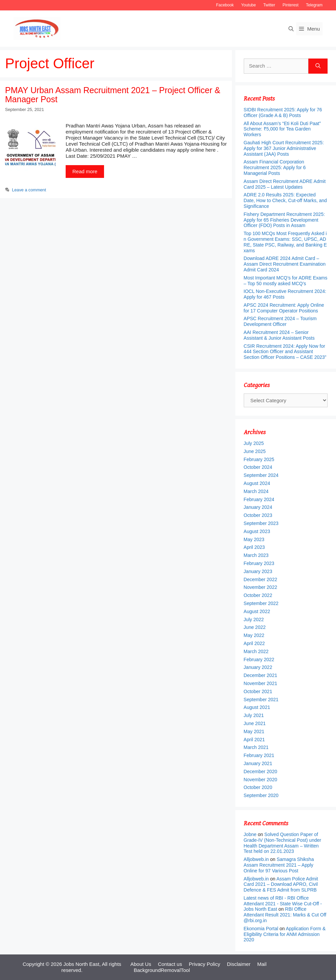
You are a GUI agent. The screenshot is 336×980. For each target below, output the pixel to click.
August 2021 (257, 707)
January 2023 (258, 571)
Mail (262, 964)
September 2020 (261, 795)
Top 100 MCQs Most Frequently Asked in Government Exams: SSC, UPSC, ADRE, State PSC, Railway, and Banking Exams (285, 242)
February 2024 (259, 499)
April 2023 (254, 547)
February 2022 (259, 659)
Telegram (314, 5)
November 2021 (261, 683)
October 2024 (258, 467)
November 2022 (261, 587)
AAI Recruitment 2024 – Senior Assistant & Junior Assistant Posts (279, 335)
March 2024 (256, 491)
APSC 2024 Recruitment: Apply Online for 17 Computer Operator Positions (284, 308)
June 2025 (255, 451)
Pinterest (290, 5)
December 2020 (261, 771)
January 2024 (258, 507)
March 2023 (256, 555)
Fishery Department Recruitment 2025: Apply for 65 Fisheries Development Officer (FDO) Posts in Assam (284, 220)
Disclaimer (239, 964)
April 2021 (254, 740)
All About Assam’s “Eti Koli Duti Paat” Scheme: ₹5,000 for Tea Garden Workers (282, 129)
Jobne (250, 834)
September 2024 (261, 475)
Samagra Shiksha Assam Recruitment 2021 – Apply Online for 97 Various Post (279, 865)
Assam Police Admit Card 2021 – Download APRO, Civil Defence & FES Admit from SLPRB (281, 884)
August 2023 (257, 531)
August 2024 (257, 483)
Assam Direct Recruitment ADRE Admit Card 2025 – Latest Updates (285, 184)
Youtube (248, 5)
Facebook (225, 5)
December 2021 (261, 675)
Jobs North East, (82, 964)
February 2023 (259, 563)
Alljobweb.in (256, 859)
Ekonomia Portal (261, 929)
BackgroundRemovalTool (162, 970)
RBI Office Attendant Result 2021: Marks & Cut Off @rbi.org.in (285, 915)
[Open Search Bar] (291, 29)
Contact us (170, 964)
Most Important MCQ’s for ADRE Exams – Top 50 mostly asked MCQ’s (286, 281)
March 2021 (256, 747)
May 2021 (254, 731)
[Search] (318, 66)
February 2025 (259, 459)
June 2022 (255, 627)
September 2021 (261, 700)
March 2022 (256, 651)
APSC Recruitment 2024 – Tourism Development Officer (280, 321)
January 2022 (258, 667)
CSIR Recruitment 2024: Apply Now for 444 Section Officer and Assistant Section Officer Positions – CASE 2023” (285, 352)
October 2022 (258, 595)
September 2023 (261, 523)
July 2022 (254, 619)
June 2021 (255, 723)
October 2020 (258, 787)
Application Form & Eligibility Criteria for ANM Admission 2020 (285, 934)
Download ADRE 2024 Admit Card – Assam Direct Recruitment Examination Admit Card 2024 (285, 264)
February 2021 (259, 755)
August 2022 (257, 611)
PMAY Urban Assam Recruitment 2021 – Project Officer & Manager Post (113, 95)
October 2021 (258, 691)
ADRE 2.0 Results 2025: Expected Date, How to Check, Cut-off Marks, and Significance (285, 200)
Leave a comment (29, 190)
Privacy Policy (205, 964)
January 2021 (258, 763)
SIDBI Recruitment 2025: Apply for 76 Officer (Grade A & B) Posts (283, 112)
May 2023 (254, 539)
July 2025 (254, 443)
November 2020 (261, 780)
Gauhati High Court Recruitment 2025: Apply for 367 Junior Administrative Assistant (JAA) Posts (284, 148)
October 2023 (258, 515)
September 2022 (261, 603)
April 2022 (254, 643)
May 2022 (254, 635)
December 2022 (261, 579)
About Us (141, 964)
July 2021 (254, 715)
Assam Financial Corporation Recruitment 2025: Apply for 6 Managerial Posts (275, 167)
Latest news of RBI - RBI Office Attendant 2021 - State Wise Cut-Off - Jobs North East (283, 904)
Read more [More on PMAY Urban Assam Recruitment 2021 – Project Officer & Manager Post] (85, 171)
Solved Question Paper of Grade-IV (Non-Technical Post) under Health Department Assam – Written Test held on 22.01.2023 (282, 843)
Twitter (269, 5)
